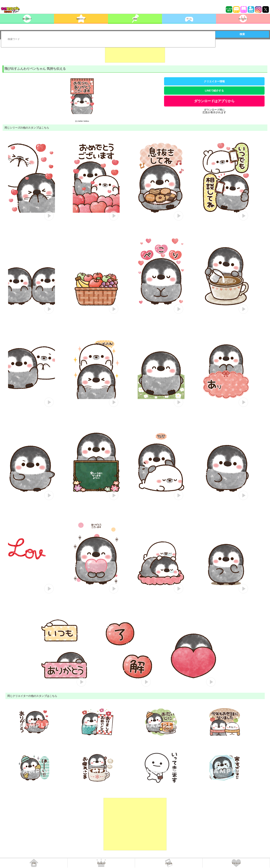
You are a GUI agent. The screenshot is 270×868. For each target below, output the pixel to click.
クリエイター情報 (214, 81)
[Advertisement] (135, 53)
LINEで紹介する (214, 91)
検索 (242, 34)
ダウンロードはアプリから (214, 101)
